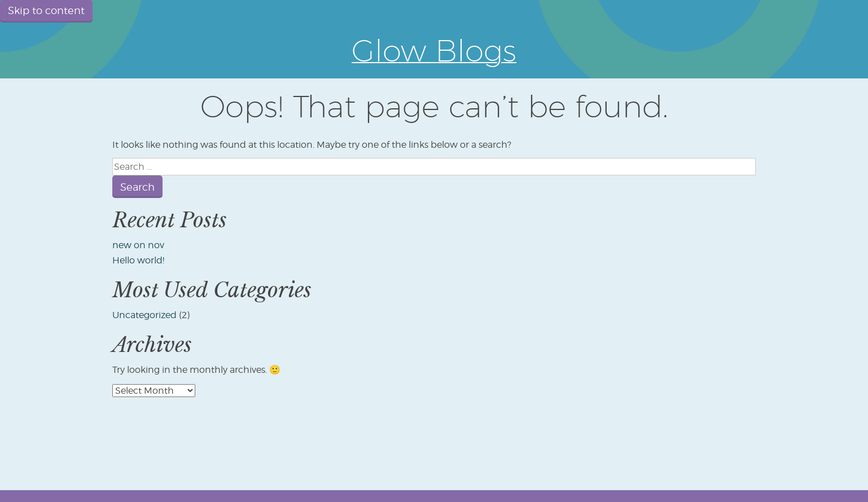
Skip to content (46, 10)
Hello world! (138, 260)
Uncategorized (144, 315)
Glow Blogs (434, 50)
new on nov (138, 245)
